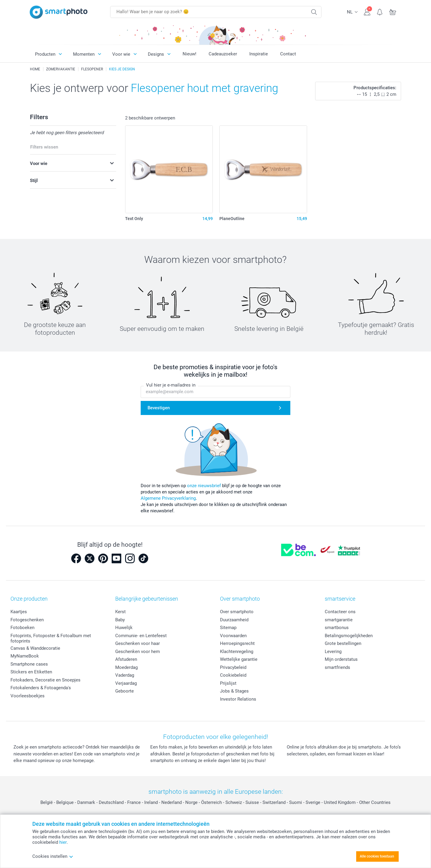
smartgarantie (339, 620)
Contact (288, 54)
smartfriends (337, 667)
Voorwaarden (233, 636)
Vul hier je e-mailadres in (171, 385)
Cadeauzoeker (223, 54)
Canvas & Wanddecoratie (35, 648)
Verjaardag (126, 683)
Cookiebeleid (233, 675)
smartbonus (337, 628)
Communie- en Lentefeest (141, 636)
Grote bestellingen (343, 643)
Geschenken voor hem (138, 652)
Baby (120, 620)
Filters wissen (44, 147)
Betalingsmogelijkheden (349, 636)
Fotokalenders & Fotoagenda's (41, 688)
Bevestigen (159, 408)
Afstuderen (126, 659)
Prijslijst (228, 683)
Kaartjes (19, 612)
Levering (333, 652)
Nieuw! (189, 54)
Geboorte (125, 691)
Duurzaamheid (234, 620)
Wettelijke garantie (239, 659)
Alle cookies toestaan (377, 856)
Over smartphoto (237, 612)
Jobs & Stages (234, 691)
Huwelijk (124, 628)
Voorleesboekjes (28, 696)
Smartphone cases (29, 664)
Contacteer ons (340, 612)
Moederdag (126, 667)
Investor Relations (238, 699)
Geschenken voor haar (138, 643)
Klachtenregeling (237, 652)
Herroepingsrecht (237, 643)
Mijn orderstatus (341, 659)
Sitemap (228, 628)
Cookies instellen (53, 856)
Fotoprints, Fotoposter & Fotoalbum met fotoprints (51, 638)
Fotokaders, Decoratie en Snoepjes (45, 680)
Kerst (120, 612)
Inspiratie (259, 54)
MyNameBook (25, 656)
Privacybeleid (233, 667)
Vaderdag (125, 675)
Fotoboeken (22, 628)
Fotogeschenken (27, 620)
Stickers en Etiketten (31, 672)
